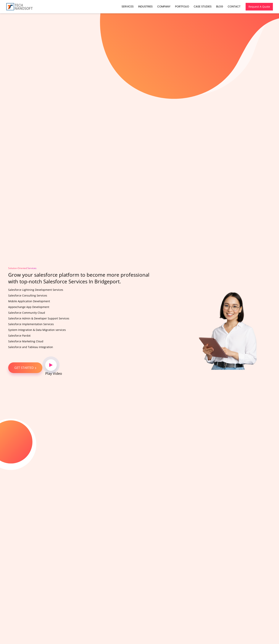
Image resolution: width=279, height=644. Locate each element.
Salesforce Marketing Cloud (26, 341)
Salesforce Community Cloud (27, 313)
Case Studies (203, 6)
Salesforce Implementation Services (31, 324)
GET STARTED (25, 368)
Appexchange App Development (29, 307)
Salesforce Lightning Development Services (36, 290)
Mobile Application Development (29, 301)
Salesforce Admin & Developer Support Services (39, 318)
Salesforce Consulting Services (28, 295)
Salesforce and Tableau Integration (31, 347)
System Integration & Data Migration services (37, 330)
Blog (220, 6)
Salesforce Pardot (19, 336)
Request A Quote (259, 7)
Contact (234, 6)
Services (128, 6)
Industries (145, 6)
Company (164, 6)
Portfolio (182, 6)
